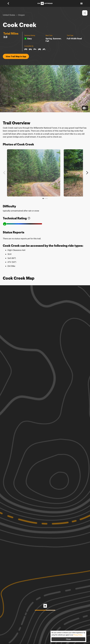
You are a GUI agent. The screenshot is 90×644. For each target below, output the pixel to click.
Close (68, 639)
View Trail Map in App (16, 56)
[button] (10, 3)
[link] (29, 218)
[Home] (45, 3)
